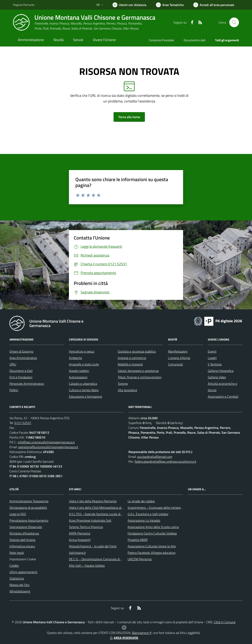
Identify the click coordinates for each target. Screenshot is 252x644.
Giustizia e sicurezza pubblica (137, 351)
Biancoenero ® (142, 633)
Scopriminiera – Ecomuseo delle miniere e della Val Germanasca (170, 508)
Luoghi (212, 358)
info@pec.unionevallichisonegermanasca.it (46, 442)
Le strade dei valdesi (141, 501)
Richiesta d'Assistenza (24, 533)
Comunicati (175, 364)
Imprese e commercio (132, 358)
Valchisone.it (77, 553)
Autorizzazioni (78, 377)
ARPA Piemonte (80, 533)
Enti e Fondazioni (21, 377)
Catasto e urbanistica (83, 384)
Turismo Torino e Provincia (86, 527)
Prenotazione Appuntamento (29, 520)
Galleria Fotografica (221, 371)
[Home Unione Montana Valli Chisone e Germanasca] (84, 22)
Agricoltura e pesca (82, 351)
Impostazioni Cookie (23, 559)
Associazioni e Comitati (223, 396)
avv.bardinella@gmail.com (155, 457)
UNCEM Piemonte (140, 559)
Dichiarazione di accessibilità (28, 508)
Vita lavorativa (127, 390)
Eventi (212, 351)
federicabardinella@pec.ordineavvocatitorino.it (165, 461)
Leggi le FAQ (18, 514)
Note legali (17, 553)
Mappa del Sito (19, 585)
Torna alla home (129, 117)
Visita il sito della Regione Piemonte (93, 501)
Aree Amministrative (23, 358)
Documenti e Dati (21, 371)
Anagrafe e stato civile (84, 364)
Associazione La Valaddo (144, 520)
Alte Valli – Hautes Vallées (87, 566)
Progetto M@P (138, 540)
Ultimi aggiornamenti (23, 572)
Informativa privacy (22, 546)
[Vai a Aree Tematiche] (170, 5)
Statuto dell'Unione (22, 540)
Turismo (123, 384)
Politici (14, 390)
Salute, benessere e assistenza (138, 371)
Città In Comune (225, 622)
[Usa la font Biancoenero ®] (129, 5)
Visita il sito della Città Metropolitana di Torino (99, 508)
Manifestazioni (178, 351)
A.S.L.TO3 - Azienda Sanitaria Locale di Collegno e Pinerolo (108, 514)
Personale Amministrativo (27, 384)
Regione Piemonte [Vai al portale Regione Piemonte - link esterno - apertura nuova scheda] (24, 5)
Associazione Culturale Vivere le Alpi (152, 546)
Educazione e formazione (86, 396)
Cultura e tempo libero (84, 390)
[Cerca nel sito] (234, 22)
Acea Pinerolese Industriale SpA (90, 520)
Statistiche (17, 578)
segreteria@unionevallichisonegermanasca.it (48, 447)
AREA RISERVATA (124, 638)
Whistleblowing (20, 591)
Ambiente (75, 358)
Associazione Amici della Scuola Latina (153, 527)
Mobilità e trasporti (130, 364)
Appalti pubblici (79, 371)
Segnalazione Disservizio (26, 527)
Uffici (13, 364)
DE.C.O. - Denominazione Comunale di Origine (99, 559)
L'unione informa (179, 358)
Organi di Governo (21, 351)
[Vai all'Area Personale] (214, 5)
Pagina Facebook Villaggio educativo (152, 553)
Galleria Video (217, 377)
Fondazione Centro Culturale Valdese (152, 533)
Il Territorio (215, 364)
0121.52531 (23, 423)
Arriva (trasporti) (80, 540)
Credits (14, 566)
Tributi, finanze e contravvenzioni (140, 377)
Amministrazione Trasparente (29, 501)
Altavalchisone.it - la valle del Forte (93, 546)
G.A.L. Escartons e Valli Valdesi (148, 514)
